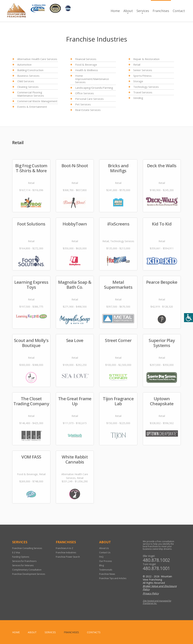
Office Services (84, 93)
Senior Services (143, 70)
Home (115, 11)
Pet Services (83, 104)
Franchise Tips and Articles (113, 578)
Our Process (105, 561)
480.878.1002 (156, 560)
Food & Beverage (86, 65)
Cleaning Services (28, 87)
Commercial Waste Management (37, 101)
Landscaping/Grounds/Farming (94, 88)
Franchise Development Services (29, 574)
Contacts (94, 632)
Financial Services (86, 59)
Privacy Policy (151, 593)
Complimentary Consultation (27, 570)
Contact (179, 11)
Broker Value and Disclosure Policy (160, 588)
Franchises (161, 11)
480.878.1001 (156, 568)
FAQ (101, 557)
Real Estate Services (88, 110)
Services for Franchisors (24, 561)
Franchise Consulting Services (27, 548)
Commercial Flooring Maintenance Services (31, 94)
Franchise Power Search (68, 557)
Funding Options (21, 557)
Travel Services (143, 92)
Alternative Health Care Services (37, 59)
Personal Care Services (89, 99)
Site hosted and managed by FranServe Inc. (157, 602)
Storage (138, 81)
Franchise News (107, 574)
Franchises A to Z (64, 548)
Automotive (24, 65)
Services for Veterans (23, 565)
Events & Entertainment (32, 107)
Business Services (28, 76)
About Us (104, 548)
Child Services (26, 81)
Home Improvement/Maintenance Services (92, 79)
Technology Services (146, 87)
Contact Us (105, 552)
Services (143, 11)
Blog (102, 565)
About (128, 11)
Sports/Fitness (142, 76)
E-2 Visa (16, 552)
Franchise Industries (66, 552)
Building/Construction (30, 70)
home (16, 632)
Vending (138, 98)
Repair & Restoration (146, 59)
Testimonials (106, 570)
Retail (137, 65)
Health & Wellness (87, 70)
